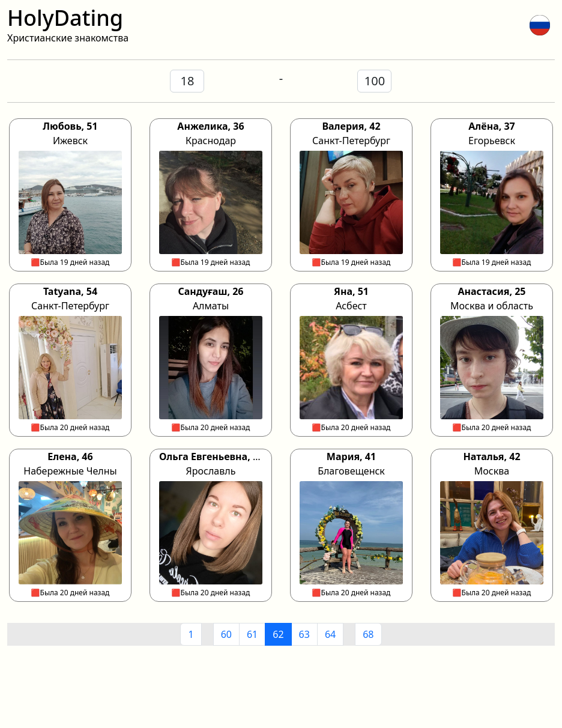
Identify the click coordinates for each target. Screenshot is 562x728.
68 (368, 634)
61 (252, 634)
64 (330, 634)
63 (304, 634)
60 (226, 634)
